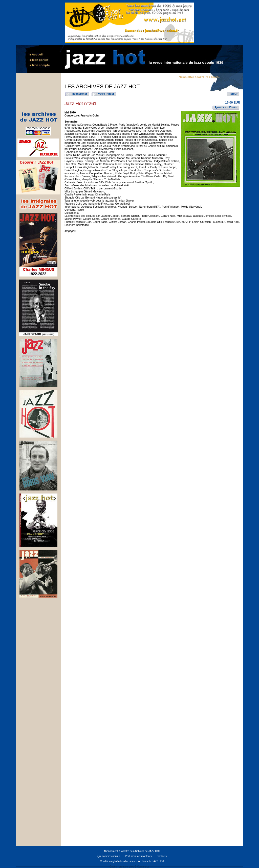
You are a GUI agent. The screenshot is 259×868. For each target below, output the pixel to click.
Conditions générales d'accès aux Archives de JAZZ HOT (132, 861)
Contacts (162, 856)
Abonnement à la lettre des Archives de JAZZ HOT (132, 851)
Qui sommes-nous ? (109, 856)
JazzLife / (203, 77)
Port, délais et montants (138, 856)
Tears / (215, 77)
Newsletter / (187, 77)
